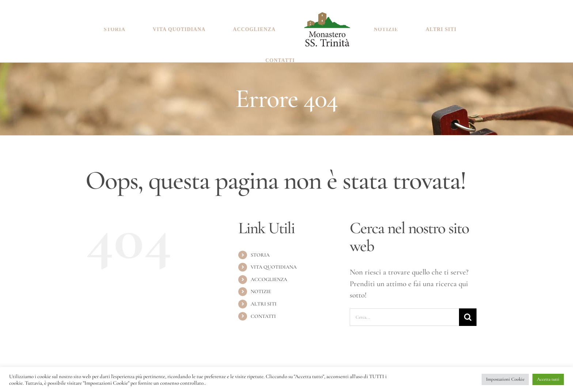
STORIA (260, 251)
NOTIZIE (261, 288)
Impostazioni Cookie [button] (505, 379)
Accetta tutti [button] (548, 379)
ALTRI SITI (264, 300)
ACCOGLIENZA (269, 276)
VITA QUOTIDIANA (274, 263)
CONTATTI (263, 313)
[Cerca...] (404, 314)
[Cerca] (468, 314)
